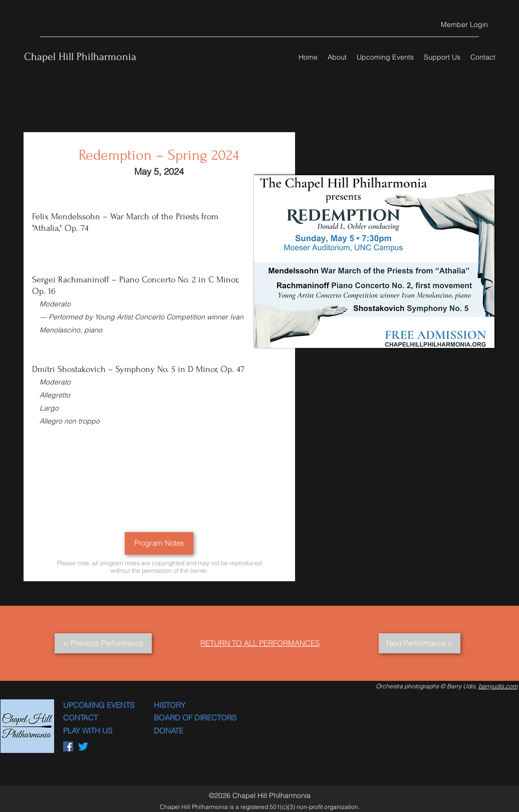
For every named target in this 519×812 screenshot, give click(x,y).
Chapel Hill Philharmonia (80, 57)
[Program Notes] (159, 543)
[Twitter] (83, 746)
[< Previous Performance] (103, 643)
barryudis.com (498, 686)
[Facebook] (68, 746)
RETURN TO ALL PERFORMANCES (260, 643)
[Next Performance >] (420, 643)
